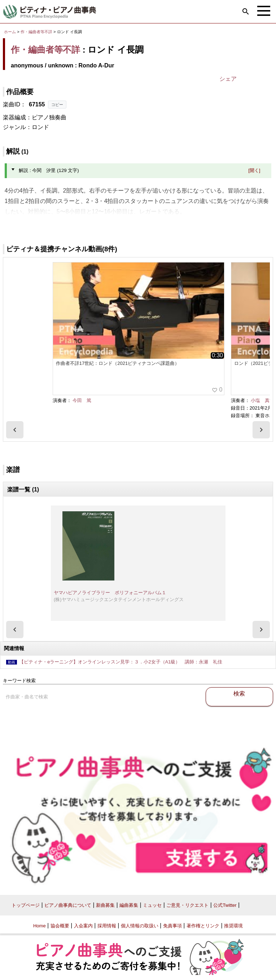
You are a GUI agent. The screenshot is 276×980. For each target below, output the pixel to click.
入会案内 (83, 926)
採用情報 (107, 926)
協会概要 (60, 926)
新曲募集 (105, 905)
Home (40, 926)
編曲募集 (129, 905)
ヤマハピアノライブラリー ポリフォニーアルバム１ (110, 593)
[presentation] (15, 430)
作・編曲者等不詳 (36, 32)
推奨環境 (233, 926)
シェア (228, 79)
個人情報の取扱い (140, 926)
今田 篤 (82, 400)
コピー (57, 105)
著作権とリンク (203, 926)
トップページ (26, 905)
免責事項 (172, 926)
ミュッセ (152, 905)
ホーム (10, 32)
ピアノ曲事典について (68, 905)
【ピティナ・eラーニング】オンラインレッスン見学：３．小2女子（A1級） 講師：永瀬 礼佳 (121, 662)
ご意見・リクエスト (187, 905)
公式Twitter (225, 905)
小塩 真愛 (262, 400)
